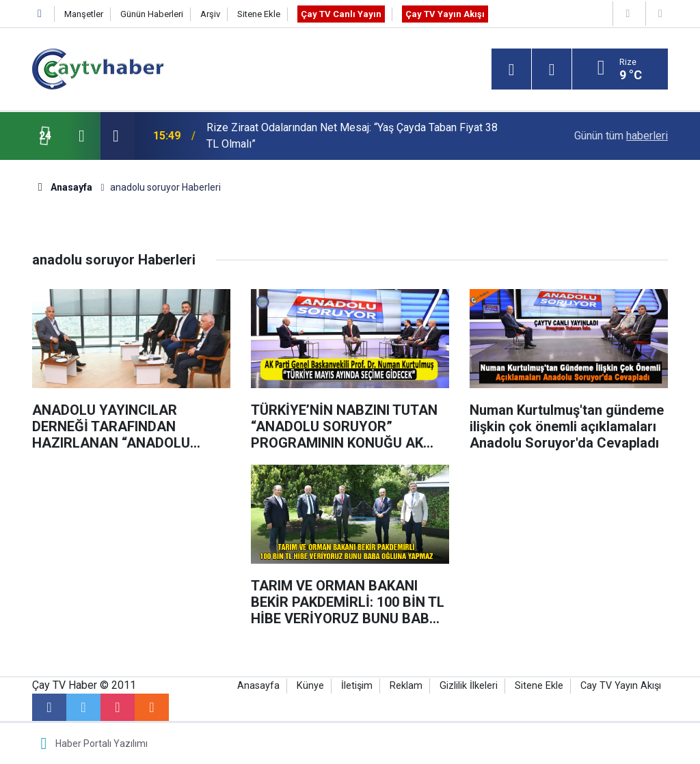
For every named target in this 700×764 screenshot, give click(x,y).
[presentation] (81, 136)
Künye (310, 686)
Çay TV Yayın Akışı (445, 14)
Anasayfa (258, 686)
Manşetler (84, 14)
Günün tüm (621, 136)
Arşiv (210, 14)
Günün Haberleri (152, 14)
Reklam (406, 686)
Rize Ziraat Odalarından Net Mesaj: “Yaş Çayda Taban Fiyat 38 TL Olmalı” (352, 136)
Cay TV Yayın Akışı (621, 686)
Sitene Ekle (259, 14)
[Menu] (511, 70)
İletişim (357, 686)
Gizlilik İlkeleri (469, 686)
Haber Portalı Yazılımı (102, 743)
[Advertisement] (131, 550)
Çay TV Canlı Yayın (341, 14)
